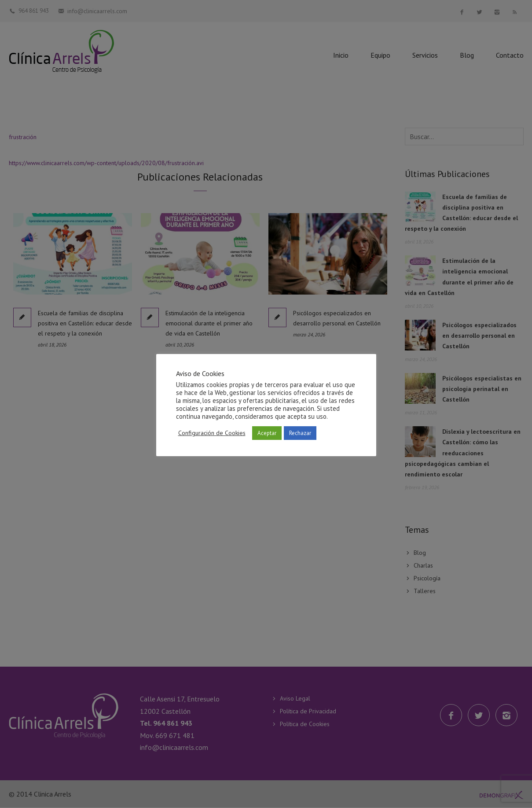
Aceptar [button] (267, 433)
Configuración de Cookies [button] (212, 433)
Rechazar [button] (300, 433)
